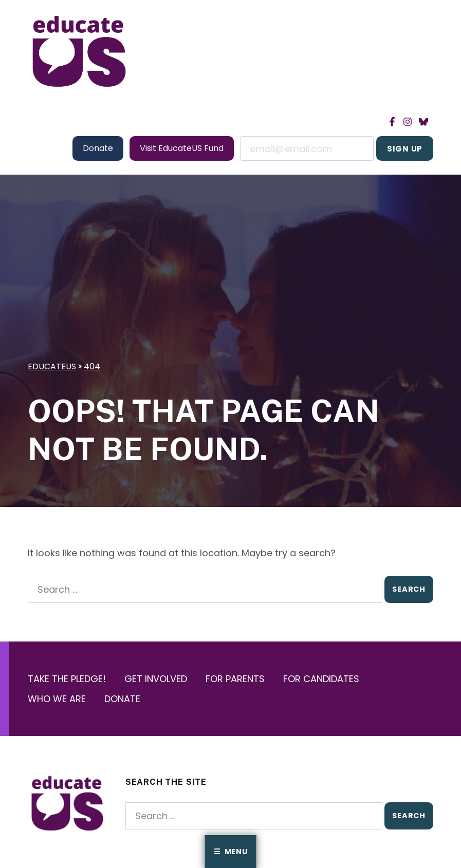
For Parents (235, 679)
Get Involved (156, 679)
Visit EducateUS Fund (182, 148)
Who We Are (57, 699)
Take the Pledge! (67, 679)
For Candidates (321, 679)
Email (307, 148)
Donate (98, 148)
